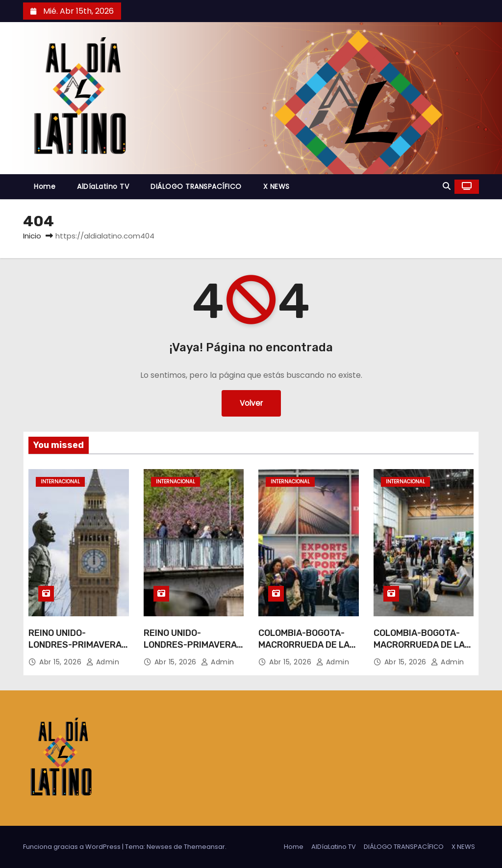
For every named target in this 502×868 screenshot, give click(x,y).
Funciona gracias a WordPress (73, 847)
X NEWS (276, 186)
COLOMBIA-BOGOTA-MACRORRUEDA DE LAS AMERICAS (307, 645)
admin (103, 662)
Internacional (60, 482)
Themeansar (204, 847)
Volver (251, 403)
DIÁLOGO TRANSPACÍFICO (196, 186)
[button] (447, 186)
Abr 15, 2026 (62, 662)
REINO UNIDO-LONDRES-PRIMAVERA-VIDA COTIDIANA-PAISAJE (77, 651)
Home (45, 186)
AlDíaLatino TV (103, 186)
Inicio (32, 236)
